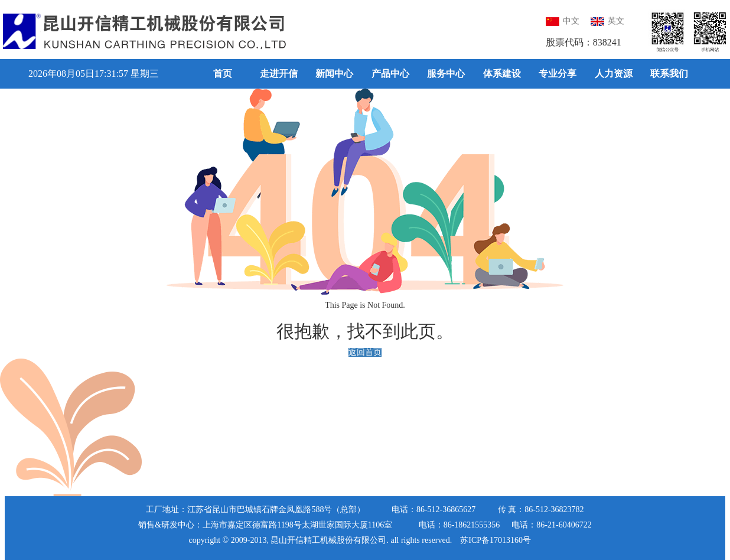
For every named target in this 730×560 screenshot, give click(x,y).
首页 (223, 74)
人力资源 (614, 74)
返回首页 (365, 353)
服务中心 (446, 74)
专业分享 (558, 74)
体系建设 (502, 74)
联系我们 (669, 74)
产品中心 (390, 74)
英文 (607, 21)
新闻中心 (334, 74)
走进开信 (279, 74)
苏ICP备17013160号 (496, 540)
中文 (563, 21)
